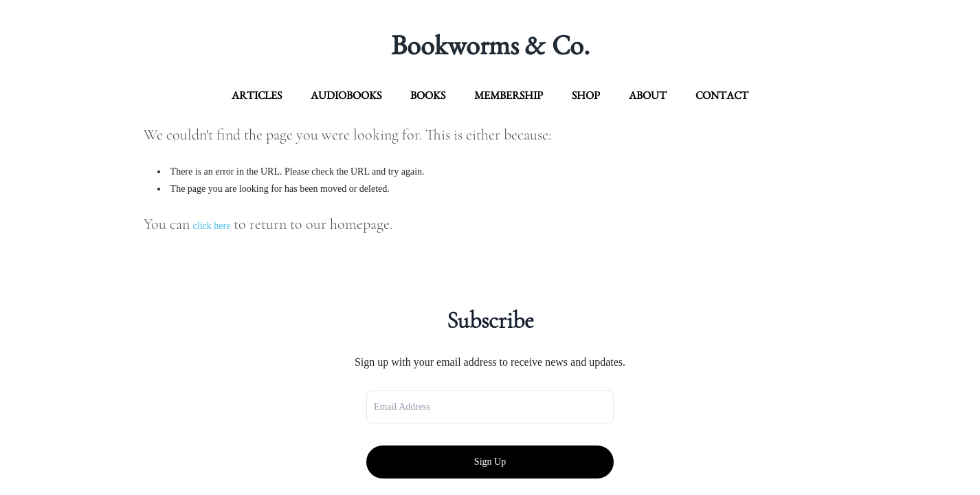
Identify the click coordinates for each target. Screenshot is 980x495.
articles (257, 95)
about (648, 95)
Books (428, 95)
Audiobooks (346, 95)
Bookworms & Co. (490, 45)
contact (722, 95)
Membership (509, 95)
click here (212, 226)
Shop (586, 95)
